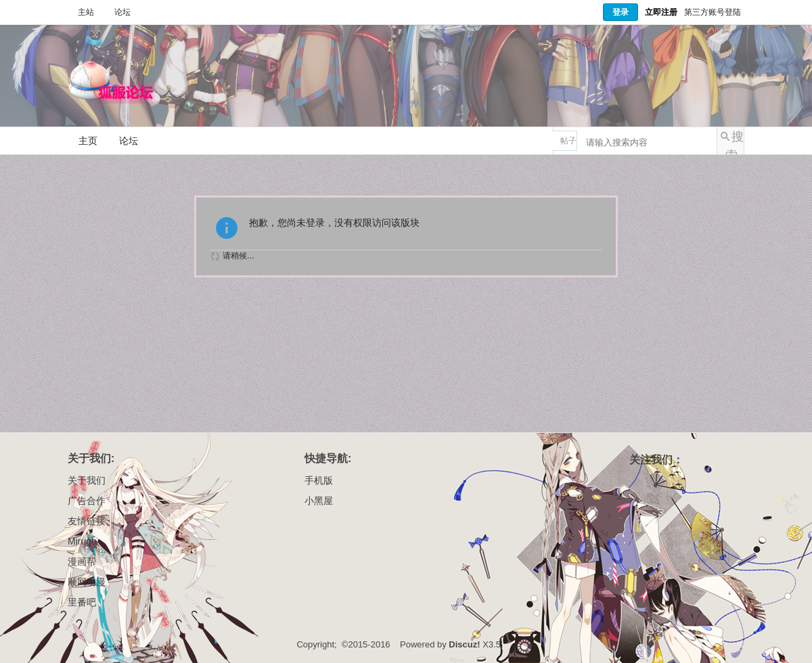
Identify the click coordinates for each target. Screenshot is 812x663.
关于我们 (87, 480)
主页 (88, 141)
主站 (86, 12)
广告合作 (87, 501)
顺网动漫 (87, 582)
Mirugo (82, 541)
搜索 (735, 142)
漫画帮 (82, 562)
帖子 (568, 141)
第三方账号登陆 (713, 12)
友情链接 (87, 521)
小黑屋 (319, 501)
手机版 (319, 480)
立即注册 (661, 12)
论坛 (122, 12)
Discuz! (464, 644)
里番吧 (82, 602)
